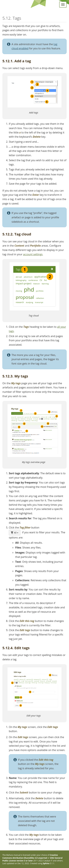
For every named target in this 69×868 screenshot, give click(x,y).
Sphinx (46, 863)
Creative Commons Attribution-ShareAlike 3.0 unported (30, 856)
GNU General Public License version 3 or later (32, 859)
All (15, 533)
